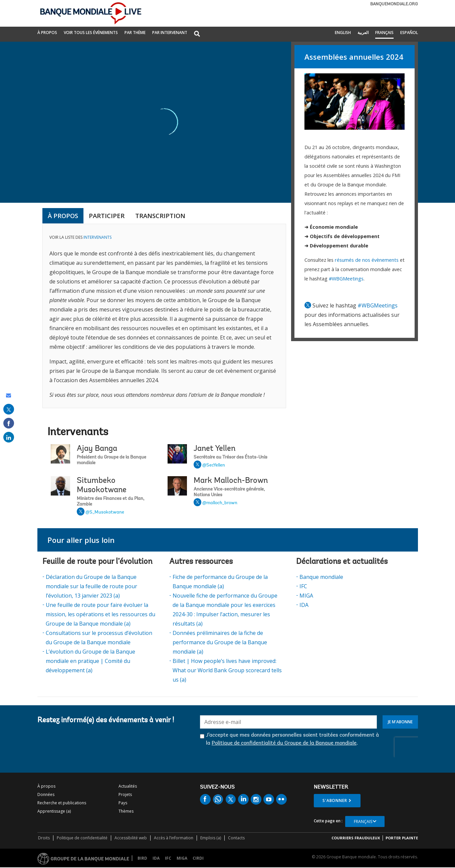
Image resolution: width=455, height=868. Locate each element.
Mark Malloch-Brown (231, 481)
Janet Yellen (214, 449)
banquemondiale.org (394, 4)
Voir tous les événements (91, 33)
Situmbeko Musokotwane (102, 486)
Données (46, 794)
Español (409, 33)
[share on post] (9, 409)
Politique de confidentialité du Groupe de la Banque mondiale (284, 743)
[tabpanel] (164, 316)
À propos (47, 33)
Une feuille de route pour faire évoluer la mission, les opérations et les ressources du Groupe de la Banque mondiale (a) (100, 614)
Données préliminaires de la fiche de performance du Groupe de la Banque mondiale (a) (220, 642)
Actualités (128, 786)
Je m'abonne (400, 722)
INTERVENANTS (97, 237)
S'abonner (335, 800)
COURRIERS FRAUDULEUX (356, 838)
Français (384, 33)
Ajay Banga (97, 449)
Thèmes (126, 811)
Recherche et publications (62, 803)
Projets (125, 794)
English (343, 33)
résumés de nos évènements (367, 260)
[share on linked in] (9, 437)
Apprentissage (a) (54, 811)
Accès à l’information (174, 838)
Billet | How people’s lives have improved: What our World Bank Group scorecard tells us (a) (227, 670)
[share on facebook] (9, 423)
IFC (303, 586)
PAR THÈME (135, 33)
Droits (44, 838)
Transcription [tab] (160, 216)
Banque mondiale (321, 577)
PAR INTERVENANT (170, 33)
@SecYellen (214, 466)
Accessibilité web (131, 838)
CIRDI (198, 858)
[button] (197, 34)
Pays (123, 803)
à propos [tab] (63, 216)
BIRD (142, 858)
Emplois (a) (211, 838)
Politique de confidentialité (82, 838)
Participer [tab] (107, 216)
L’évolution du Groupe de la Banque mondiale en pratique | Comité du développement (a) (90, 661)
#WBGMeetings (346, 279)
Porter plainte (402, 838)
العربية (363, 33)
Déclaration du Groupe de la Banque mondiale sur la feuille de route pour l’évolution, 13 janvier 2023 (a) (91, 586)
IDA (304, 605)
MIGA (306, 596)
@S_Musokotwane (105, 513)
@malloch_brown (220, 503)
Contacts (236, 838)
